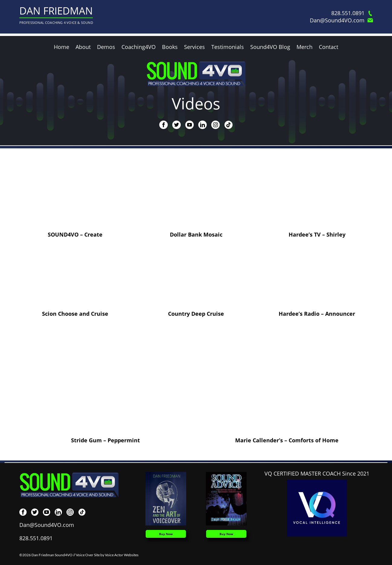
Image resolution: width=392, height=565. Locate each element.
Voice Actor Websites (122, 555)
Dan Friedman (56, 11)
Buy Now (166, 534)
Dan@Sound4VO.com (341, 20)
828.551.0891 (352, 13)
